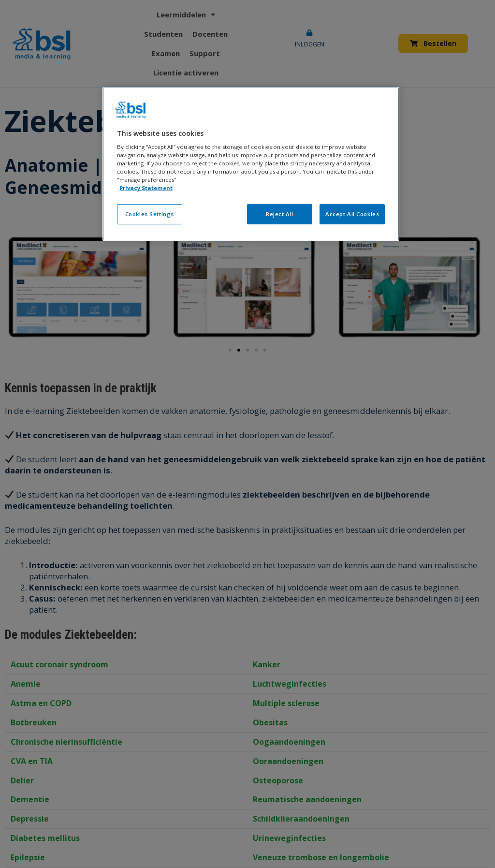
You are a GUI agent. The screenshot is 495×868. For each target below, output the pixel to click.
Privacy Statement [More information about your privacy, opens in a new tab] (146, 188)
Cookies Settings (150, 214)
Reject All (280, 214)
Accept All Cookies (352, 214)
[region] (251, 164)
